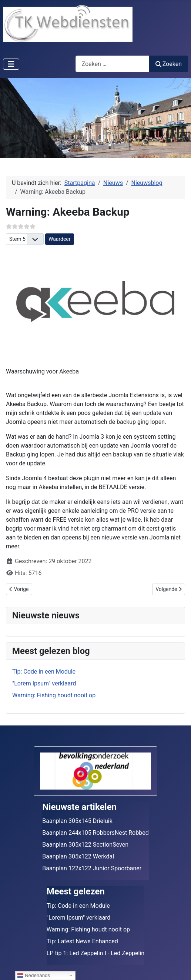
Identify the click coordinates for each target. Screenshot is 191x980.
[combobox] (113, 64)
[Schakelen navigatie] (11, 64)
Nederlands (34, 976)
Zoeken (169, 64)
